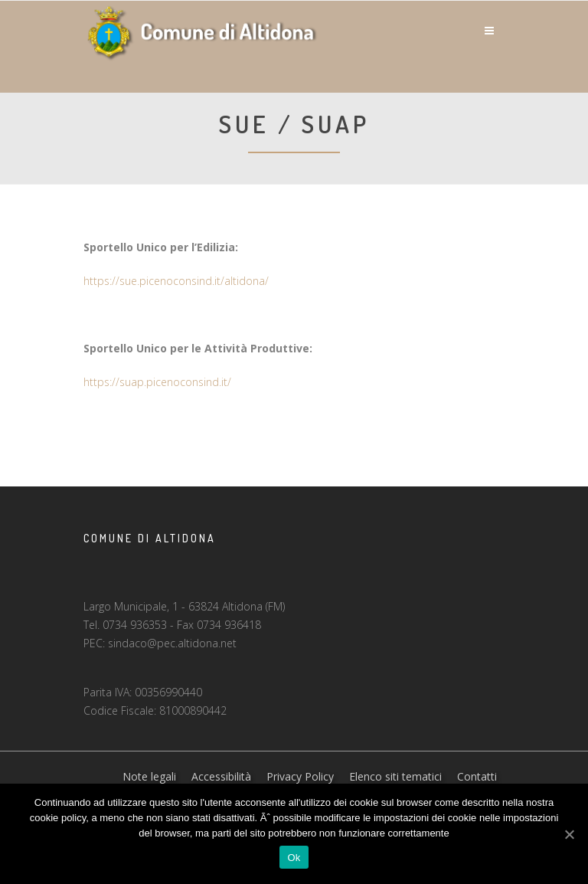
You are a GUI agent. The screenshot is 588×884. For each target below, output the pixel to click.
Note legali (149, 776)
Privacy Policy (300, 776)
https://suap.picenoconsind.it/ (157, 382)
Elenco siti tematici (395, 776)
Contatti (477, 776)
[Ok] (569, 834)
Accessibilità (221, 776)
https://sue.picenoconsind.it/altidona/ (176, 281)
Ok (294, 858)
